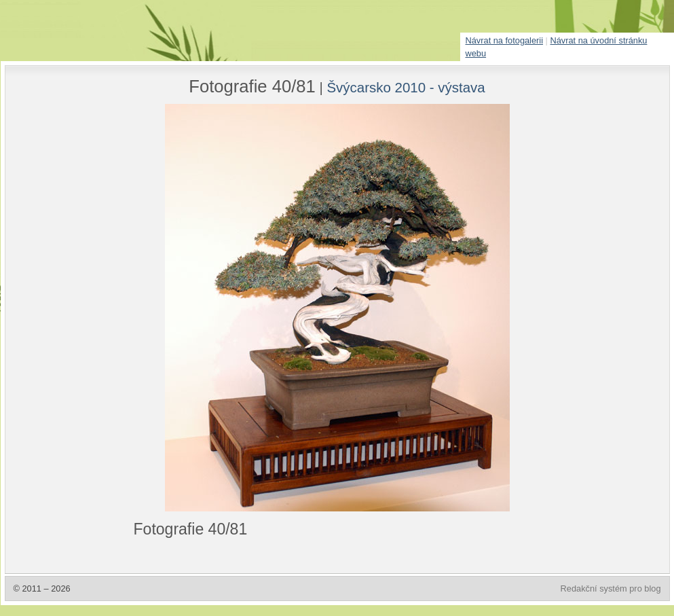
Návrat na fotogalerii (505, 40)
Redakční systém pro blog (611, 588)
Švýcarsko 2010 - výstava (406, 87)
